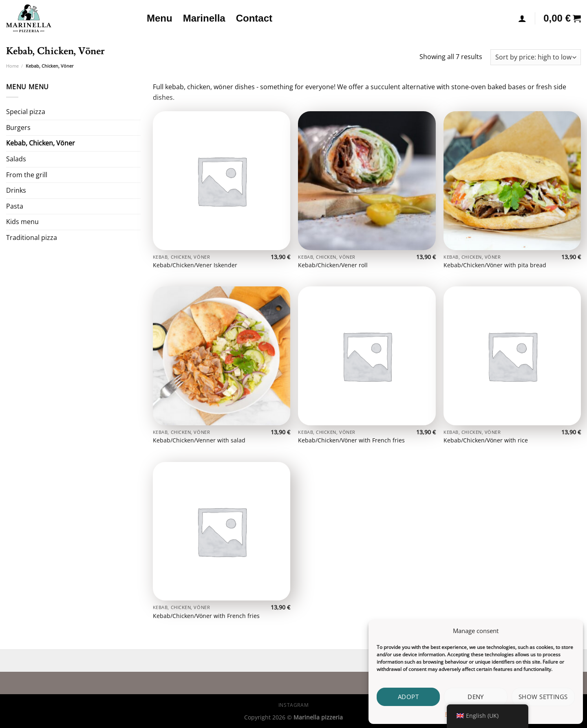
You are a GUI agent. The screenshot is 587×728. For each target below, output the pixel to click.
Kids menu (22, 222)
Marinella (204, 18)
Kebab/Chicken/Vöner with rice (486, 440)
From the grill (27, 175)
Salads (16, 159)
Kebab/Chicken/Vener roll (333, 265)
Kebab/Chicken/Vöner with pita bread (495, 265)
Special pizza (26, 112)
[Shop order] (536, 57)
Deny (476, 697)
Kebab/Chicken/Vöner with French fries (351, 440)
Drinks (16, 190)
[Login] (522, 18)
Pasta (15, 206)
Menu (160, 18)
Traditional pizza (32, 238)
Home (12, 66)
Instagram (294, 705)
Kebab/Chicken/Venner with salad (199, 440)
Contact (254, 18)
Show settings (543, 697)
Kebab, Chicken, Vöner (41, 143)
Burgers (18, 128)
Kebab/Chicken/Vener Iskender (195, 265)
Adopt (408, 697)
